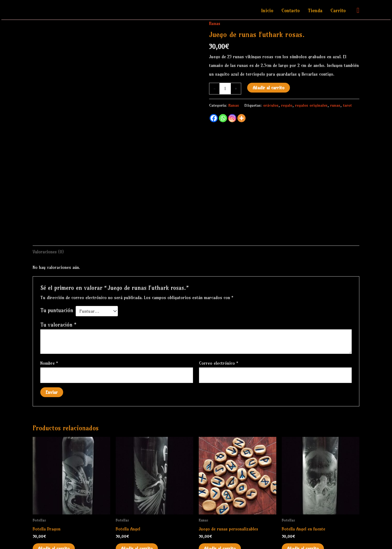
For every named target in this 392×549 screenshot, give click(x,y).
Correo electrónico (219, 344)
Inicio (267, 10)
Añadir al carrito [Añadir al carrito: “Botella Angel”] (137, 530)
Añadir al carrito (269, 87)
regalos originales (311, 105)
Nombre (49, 344)
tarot (347, 105)
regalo (287, 105)
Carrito (338, 10)
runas (335, 105)
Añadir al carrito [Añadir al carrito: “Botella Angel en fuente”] (303, 530)
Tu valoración (58, 306)
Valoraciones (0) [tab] (48, 233)
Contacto (291, 10)
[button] (358, 10)
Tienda (315, 10)
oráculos (271, 105)
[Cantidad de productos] (225, 88)
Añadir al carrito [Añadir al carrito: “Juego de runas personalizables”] (220, 530)
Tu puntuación (57, 292)
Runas (215, 23)
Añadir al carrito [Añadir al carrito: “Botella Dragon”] (54, 530)
